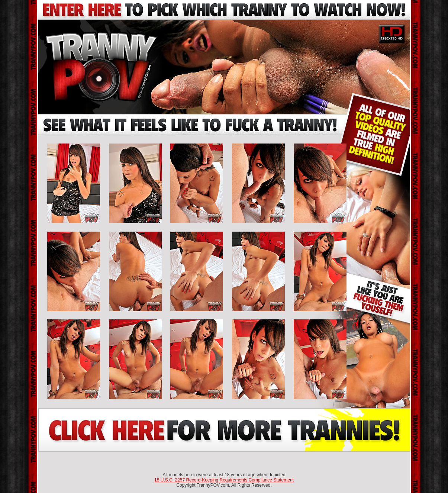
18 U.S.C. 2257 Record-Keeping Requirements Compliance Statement (224, 480)
